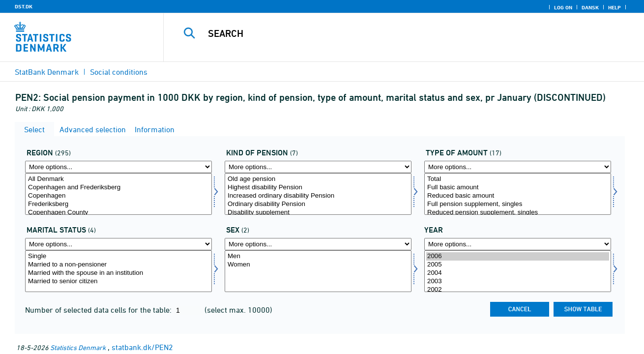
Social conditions (119, 72)
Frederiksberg (118, 204)
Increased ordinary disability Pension (318, 196)
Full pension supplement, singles (518, 204)
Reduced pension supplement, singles (518, 213)
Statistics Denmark (78, 347)
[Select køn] (318, 271)
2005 (518, 265)
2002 (518, 290)
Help (615, 7)
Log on (563, 7)
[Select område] (118, 194)
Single (118, 256)
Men (318, 256)
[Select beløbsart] (518, 194)
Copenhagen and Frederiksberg (118, 188)
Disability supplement (318, 213)
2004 (518, 273)
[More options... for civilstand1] (118, 244)
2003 (518, 281)
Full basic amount (518, 188)
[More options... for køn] (318, 244)
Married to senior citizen (118, 281)
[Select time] (518, 271)
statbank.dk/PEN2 (142, 347)
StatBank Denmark (47, 72)
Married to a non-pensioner (118, 265)
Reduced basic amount (518, 196)
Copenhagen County (118, 213)
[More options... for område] (118, 167)
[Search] (394, 33)
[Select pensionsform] (318, 194)
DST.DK (24, 6)
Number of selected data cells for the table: (99, 310)
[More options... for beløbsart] (518, 167)
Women (318, 265)
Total (518, 179)
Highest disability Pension (318, 188)
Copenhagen (118, 196)
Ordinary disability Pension (318, 204)
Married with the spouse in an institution (118, 273)
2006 (518, 256)
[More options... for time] (518, 244)
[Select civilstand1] (118, 271)
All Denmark (118, 179)
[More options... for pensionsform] (318, 167)
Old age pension (318, 179)
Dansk (590, 7)
